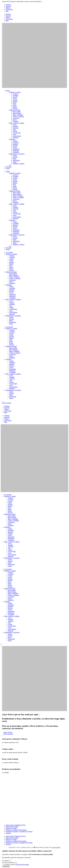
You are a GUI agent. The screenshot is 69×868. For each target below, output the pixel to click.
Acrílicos (15, 94)
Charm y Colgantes (18, 116)
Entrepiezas (16, 149)
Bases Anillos (17, 112)
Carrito (8, 168)
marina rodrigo (56, 847)
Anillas (15, 141)
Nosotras (8, 5)
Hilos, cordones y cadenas (17, 123)
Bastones (15, 144)
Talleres (8, 8)
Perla (14, 104)
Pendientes (16, 151)
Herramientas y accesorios (17, 154)
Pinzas (15, 162)
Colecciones (9, 9)
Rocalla (15, 97)
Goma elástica (17, 136)
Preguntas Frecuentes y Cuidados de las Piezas (19, 831)
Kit (10, 165)
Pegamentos (16, 160)
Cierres (15, 147)
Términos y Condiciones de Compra (16, 830)
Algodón (15, 126)
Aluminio (16, 128)
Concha (11, 259)
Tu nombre (5, 861)
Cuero (15, 134)
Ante (14, 129)
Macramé (16, 138)
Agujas (15, 155)
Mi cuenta (9, 167)
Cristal (15, 99)
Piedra (15, 105)
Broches (15, 146)
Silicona (15, 108)
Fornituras (12, 139)
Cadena (15, 131)
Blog (7, 11)
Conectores (16, 118)
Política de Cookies (11, 828)
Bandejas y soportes (19, 164)
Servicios (8, 6)
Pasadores (16, 121)
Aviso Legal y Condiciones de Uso (16, 825)
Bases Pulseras (17, 113)
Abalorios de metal (15, 110)
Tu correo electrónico (8, 863)
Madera (15, 102)
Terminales (16, 152)
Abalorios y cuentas (15, 92)
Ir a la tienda (9, 252)
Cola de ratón (17, 133)
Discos (15, 120)
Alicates (15, 157)
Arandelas (16, 142)
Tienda (8, 91)
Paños (15, 159)
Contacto (8, 833)
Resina (15, 107)
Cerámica (16, 95)
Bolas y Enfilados (18, 115)
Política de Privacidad (12, 827)
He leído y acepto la (16, 865)
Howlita (15, 100)
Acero (15, 125)
